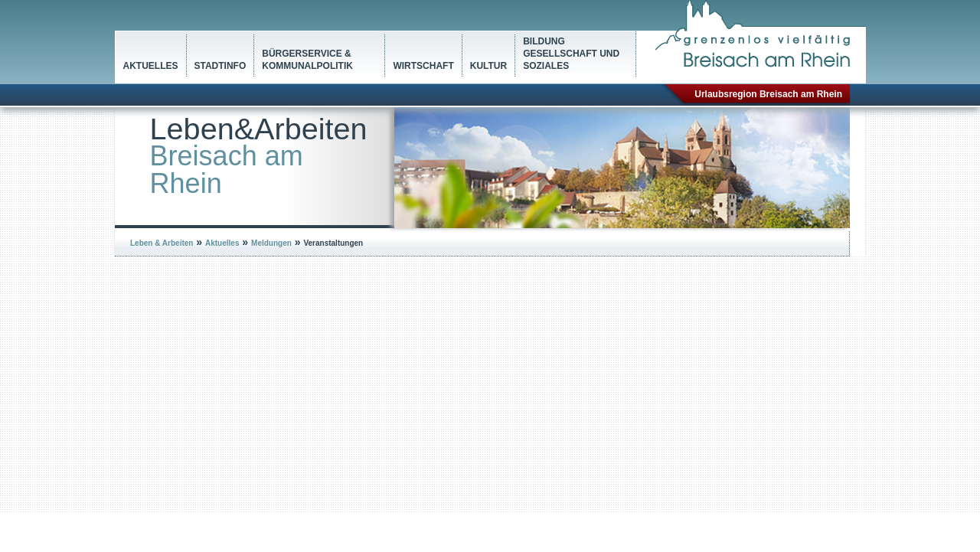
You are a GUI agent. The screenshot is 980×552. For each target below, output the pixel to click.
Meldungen (271, 243)
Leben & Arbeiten (162, 243)
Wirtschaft (423, 66)
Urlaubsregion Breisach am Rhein (768, 94)
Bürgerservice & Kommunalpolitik (307, 60)
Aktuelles (151, 66)
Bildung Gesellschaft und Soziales (571, 54)
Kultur (488, 66)
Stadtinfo (220, 66)
